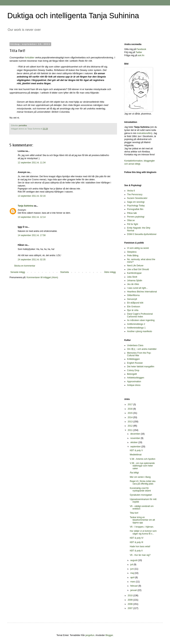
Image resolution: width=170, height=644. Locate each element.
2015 (131, 413)
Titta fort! (134, 513)
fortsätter (30, 58)
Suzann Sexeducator (137, 198)
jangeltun (90, 635)
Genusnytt (132, 299)
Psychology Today (136, 206)
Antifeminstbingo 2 (136, 324)
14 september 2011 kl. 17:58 (32, 235)
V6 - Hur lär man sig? (140, 555)
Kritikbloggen (133, 359)
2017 (131, 404)
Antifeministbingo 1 (136, 328)
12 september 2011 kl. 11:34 (32, 163)
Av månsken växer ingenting (141, 320)
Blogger (109, 635)
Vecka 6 (131, 191)
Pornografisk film (135, 209)
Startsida (64, 272)
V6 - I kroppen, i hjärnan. (142, 527)
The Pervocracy (135, 194)
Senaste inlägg (18, 272)
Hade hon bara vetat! (140, 546)
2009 (131, 600)
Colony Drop (133, 370)
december (136, 434)
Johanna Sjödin (135, 281)
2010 (131, 596)
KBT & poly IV (137, 538)
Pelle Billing (133, 256)
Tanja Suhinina (25, 206)
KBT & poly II (136, 551)
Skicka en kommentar (25, 266)
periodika (23, 125)
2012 (131, 426)
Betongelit (132, 374)
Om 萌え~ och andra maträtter (142, 349)
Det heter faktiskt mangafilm (141, 367)
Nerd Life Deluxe (135, 266)
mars (133, 582)
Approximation (134, 382)
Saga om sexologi (136, 202)
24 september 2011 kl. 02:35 (32, 260)
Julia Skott (132, 277)
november (136, 438)
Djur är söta (133, 310)
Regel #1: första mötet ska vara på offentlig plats (143, 482)
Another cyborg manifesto (140, 331)
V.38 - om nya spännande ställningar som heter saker (142, 466)
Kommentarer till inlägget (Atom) (42, 277)
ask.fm (141, 55)
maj (132, 573)
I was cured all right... (137, 288)
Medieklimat (136, 455)
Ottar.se (131, 220)
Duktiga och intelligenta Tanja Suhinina (73, 16)
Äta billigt (134, 473)
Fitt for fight (133, 224)
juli (132, 565)
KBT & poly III (136, 542)
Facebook (141, 49)
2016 (131, 409)
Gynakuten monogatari (141, 495)
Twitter (139, 52)
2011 (131, 430)
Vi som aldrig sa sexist (138, 248)
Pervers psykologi (136, 217)
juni (132, 569)
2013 (131, 422)
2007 (131, 608)
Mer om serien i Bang (140, 477)
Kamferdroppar (134, 273)
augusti (134, 560)
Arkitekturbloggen (136, 378)
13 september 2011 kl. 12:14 (32, 217)
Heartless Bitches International (142, 292)
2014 (131, 417)
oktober (134, 442)
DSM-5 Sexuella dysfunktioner (142, 234)
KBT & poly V (136, 450)
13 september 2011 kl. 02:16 (32, 196)
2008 (131, 604)
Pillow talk (132, 213)
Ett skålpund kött (135, 303)
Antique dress (134, 385)
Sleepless (132, 252)
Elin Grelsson (134, 307)
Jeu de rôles (133, 284)
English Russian (135, 363)
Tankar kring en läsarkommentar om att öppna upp (142, 520)
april (133, 577)
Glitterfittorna (133, 295)
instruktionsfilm (144, 133)
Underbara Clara (135, 345)
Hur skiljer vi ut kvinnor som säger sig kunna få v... (143, 532)
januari (134, 590)
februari (134, 586)
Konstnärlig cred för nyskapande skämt (140, 489)
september (136, 447)
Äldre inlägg (110, 272)
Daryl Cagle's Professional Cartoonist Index (140, 315)
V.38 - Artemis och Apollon (143, 459)
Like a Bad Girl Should (138, 269)
